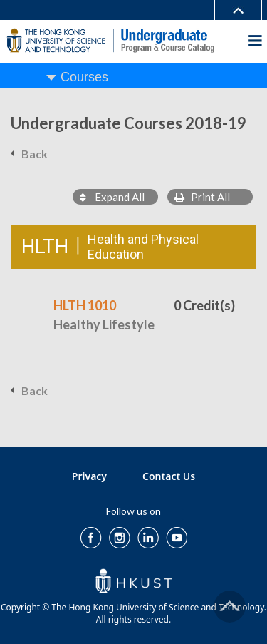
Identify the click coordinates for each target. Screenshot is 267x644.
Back (35, 154)
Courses (84, 77)
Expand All (112, 197)
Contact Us (169, 476)
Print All (202, 197)
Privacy (89, 476)
